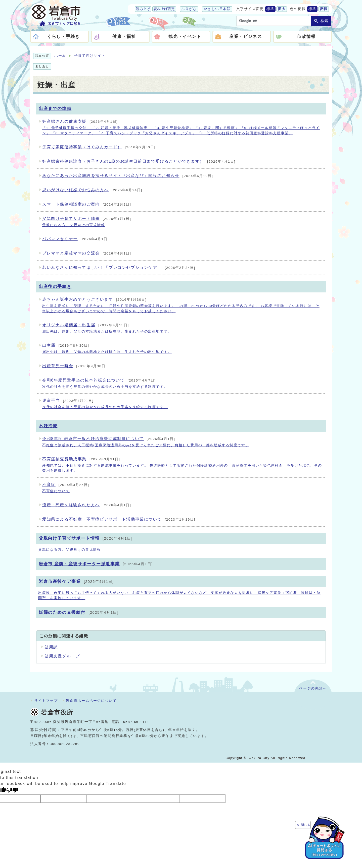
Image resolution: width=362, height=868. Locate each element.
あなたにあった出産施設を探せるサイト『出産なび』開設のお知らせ (128, 176)
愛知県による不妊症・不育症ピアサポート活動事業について (119, 519)
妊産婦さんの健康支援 (183, 128)
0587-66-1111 (136, 722)
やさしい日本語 (217, 9)
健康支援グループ (62, 656)
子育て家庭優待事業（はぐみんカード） (99, 147)
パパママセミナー (76, 239)
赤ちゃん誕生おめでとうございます (183, 305)
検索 (324, 21)
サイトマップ (46, 701)
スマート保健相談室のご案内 (87, 204)
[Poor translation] (12, 790)
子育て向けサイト (90, 56)
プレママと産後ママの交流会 (87, 253)
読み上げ (143, 9)
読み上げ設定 (164, 9)
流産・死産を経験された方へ (87, 505)
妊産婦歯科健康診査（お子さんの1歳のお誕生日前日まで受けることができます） (139, 161)
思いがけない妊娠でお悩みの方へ (92, 190)
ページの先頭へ (313, 688)
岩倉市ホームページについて (91, 701)
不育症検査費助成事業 (183, 465)
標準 (270, 9)
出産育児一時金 (75, 366)
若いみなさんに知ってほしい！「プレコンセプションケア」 (119, 267)
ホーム (60, 56)
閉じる (305, 825)
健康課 (51, 647)
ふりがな (189, 9)
